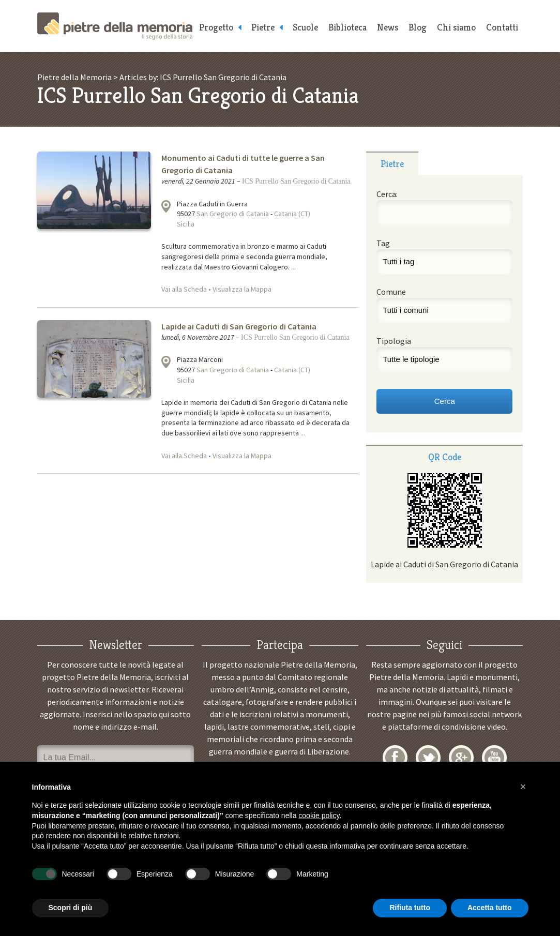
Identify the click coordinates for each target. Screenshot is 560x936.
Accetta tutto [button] (490, 908)
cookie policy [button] (319, 816)
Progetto (216, 27)
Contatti (502, 27)
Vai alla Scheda (184, 289)
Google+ (461, 758)
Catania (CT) (292, 214)
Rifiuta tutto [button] (410, 908)
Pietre (263, 27)
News (388, 27)
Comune (391, 292)
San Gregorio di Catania (233, 214)
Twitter (428, 758)
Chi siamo (456, 27)
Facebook (395, 758)
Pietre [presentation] (392, 164)
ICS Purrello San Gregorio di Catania (296, 181)
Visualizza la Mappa (242, 289)
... (293, 267)
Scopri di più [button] (71, 908)
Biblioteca (347, 27)
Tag (383, 243)
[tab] (392, 163)
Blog (418, 27)
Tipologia (394, 341)
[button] (523, 787)
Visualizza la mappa (166, 206)
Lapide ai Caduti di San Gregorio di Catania (239, 326)
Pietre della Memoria (115, 26)
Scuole (305, 27)
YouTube (494, 758)
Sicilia (186, 224)
